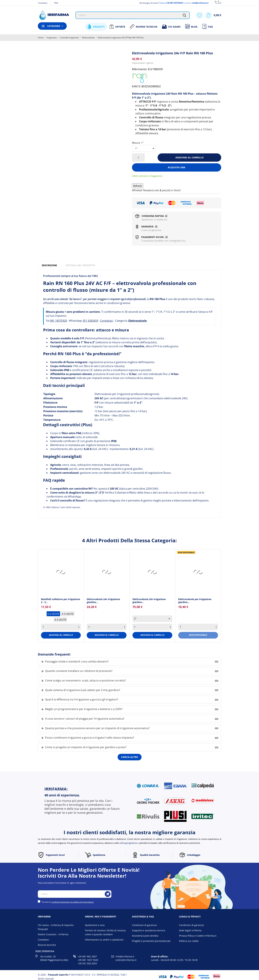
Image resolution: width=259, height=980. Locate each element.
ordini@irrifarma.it (126, 960)
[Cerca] (184, 15)
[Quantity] (61, 627)
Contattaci (43, 3)
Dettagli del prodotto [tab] (80, 265)
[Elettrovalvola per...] (198, 572)
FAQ (56, 3)
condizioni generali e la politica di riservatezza (73, 902)
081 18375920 (59, 321)
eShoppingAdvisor (129, 843)
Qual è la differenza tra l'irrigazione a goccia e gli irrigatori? (79, 700)
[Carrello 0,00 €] (213, 15)
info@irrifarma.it (200, 3)
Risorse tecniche (47, 945)
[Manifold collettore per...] (61, 572)
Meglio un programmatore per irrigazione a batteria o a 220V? (81, 709)
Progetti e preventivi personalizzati (151, 941)
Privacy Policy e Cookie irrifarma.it (198, 936)
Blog (191, 26)
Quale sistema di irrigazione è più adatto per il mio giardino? (80, 690)
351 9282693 (90, 321)
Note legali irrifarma (190, 930)
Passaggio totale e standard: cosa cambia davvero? (74, 662)
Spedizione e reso (95, 925)
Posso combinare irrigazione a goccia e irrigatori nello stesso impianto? (87, 738)
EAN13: (136, 86)
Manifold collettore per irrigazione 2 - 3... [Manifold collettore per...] (60, 601)
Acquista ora (177, 167)
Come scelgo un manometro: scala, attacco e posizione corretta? (83, 681)
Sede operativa (45, 951)
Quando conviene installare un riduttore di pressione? (76, 671)
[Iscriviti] (108, 894)
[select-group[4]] (144, 148)
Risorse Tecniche (144, 26)
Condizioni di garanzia (144, 925)
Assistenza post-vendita (145, 936)
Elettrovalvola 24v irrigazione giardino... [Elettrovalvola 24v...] (103, 601)
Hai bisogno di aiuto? (149, 3)
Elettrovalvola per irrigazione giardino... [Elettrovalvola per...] (195, 601)
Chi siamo (171, 26)
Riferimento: (140, 69)
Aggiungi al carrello (189, 157)
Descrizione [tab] (49, 265)
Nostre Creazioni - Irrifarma (53, 934)
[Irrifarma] (54, 15)
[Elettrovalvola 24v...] (107, 572)
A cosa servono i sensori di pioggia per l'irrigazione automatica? (82, 719)
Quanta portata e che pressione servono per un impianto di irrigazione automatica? (95, 728)
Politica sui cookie (189, 941)
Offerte (117, 26)
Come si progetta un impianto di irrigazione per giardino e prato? (83, 747)
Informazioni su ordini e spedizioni (104, 940)
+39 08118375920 (174, 3)
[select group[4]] (152, 619)
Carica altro (129, 757)
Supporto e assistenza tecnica (148, 930)
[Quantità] (138, 158)
